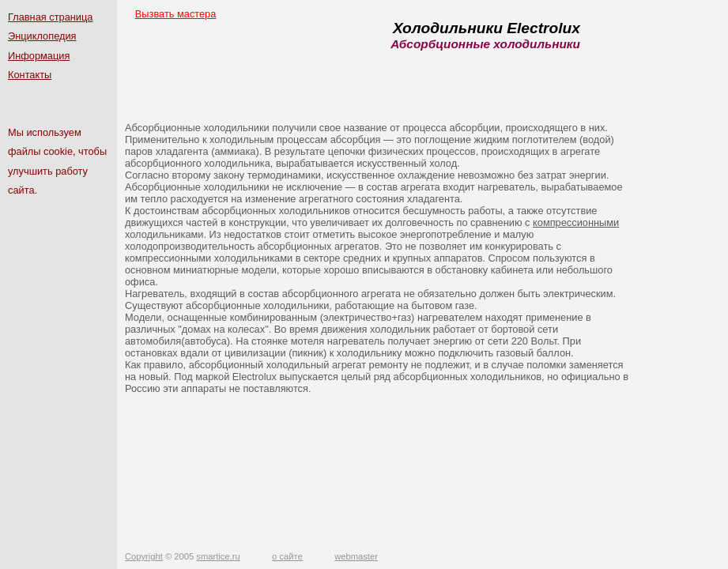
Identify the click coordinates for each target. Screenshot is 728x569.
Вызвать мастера (176, 14)
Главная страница (50, 17)
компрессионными (576, 222)
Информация (39, 56)
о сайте (287, 556)
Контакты (30, 75)
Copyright (144, 556)
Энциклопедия (42, 36)
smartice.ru (218, 556)
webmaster (356, 556)
